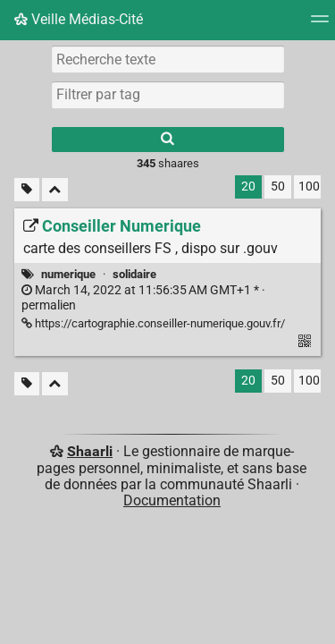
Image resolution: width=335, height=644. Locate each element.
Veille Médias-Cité (79, 19)
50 (278, 186)
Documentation (172, 500)
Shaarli (90, 451)
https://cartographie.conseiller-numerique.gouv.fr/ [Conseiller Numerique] (153, 323)
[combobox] (168, 95)
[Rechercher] (168, 140)
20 (248, 186)
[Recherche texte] (168, 59)
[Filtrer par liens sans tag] (27, 190)
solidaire (134, 274)
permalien (143, 298)
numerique (68, 274)
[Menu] (320, 25)
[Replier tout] (55, 190)
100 (309, 186)
